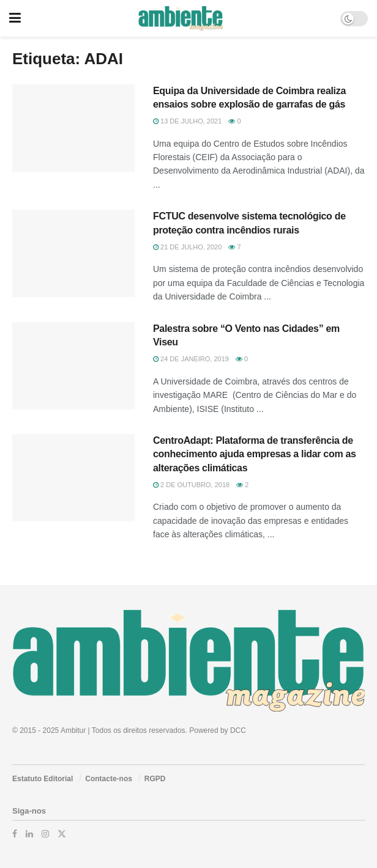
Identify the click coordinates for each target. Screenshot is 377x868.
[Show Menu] (15, 18)
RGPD (155, 779)
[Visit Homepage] (180, 18)
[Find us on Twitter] (62, 834)
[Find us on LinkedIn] (29, 834)
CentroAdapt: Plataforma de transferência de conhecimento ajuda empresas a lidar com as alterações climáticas (255, 454)
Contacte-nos (109, 779)
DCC (238, 730)
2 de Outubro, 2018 (191, 485)
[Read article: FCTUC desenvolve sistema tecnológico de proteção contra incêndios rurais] (73, 253)
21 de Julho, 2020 (187, 247)
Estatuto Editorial (43, 779)
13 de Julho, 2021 (187, 121)
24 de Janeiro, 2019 (191, 359)
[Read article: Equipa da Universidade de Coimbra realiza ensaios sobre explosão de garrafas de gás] (73, 128)
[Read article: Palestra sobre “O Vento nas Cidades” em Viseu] (73, 366)
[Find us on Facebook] (15, 834)
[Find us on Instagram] (45, 834)
